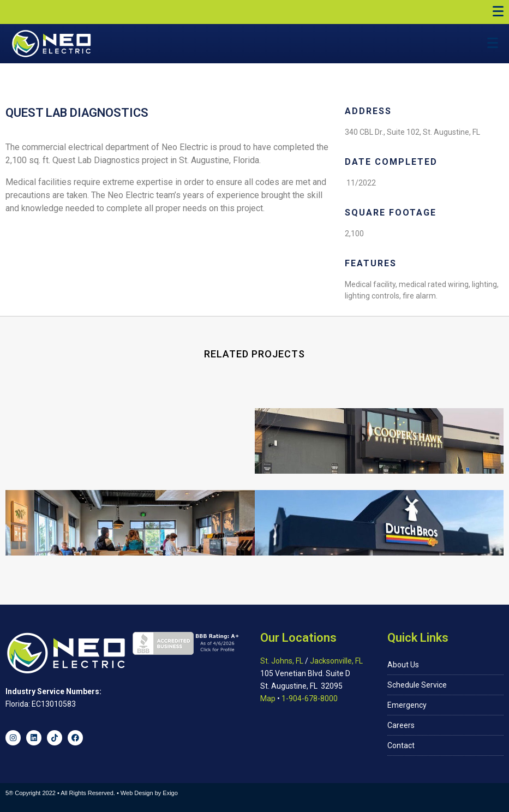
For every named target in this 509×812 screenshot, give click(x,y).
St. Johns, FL (282, 661)
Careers (401, 725)
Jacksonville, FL (336, 661)
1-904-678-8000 (310, 698)
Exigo (170, 793)
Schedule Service (417, 685)
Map (268, 698)
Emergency (407, 705)
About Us (403, 665)
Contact (401, 745)
